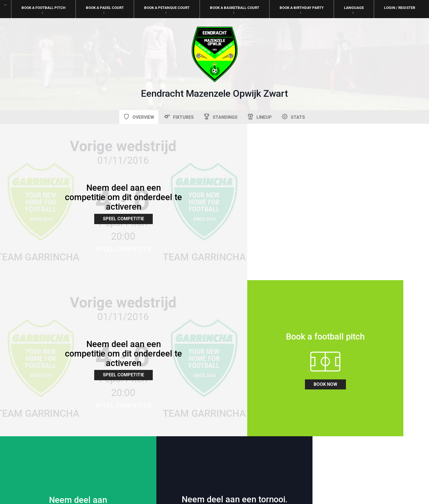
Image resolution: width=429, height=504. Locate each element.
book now (54, 310)
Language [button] (354, 10)
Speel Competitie (107, 193)
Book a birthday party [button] (302, 10)
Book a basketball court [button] (235, 10)
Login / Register (400, 8)
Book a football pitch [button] (43, 10)
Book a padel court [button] (105, 10)
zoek (161, 303)
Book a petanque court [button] (167, 10)
